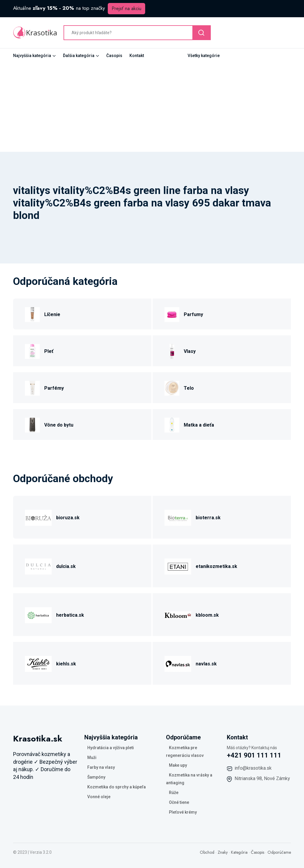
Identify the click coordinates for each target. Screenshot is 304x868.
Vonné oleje (99, 797)
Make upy (178, 765)
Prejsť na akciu (126, 8)
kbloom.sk (207, 615)
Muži (92, 757)
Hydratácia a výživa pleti (111, 748)
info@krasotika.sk (253, 768)
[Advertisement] (152, 107)
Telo (189, 388)
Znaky (223, 852)
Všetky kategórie (204, 56)
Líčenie (52, 314)
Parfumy (193, 314)
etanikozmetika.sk (216, 566)
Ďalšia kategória (79, 56)
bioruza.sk (68, 518)
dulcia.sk (66, 566)
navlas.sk (206, 664)
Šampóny (96, 777)
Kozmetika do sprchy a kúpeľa (117, 787)
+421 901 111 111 (254, 755)
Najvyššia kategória (32, 56)
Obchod (207, 852)
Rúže (174, 793)
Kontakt (137, 56)
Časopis (114, 56)
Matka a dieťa (199, 425)
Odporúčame (279, 852)
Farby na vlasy (101, 767)
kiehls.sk (66, 664)
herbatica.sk (70, 615)
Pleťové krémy (183, 812)
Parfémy (54, 388)
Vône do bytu (59, 425)
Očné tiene (179, 802)
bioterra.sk (208, 518)
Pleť (49, 351)
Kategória (239, 852)
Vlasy (190, 351)
